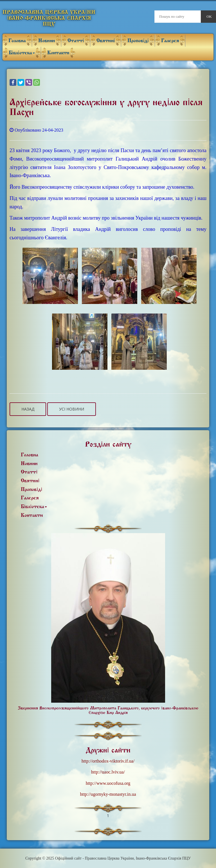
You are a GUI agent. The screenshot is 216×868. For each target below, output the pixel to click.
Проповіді (138, 41)
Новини (47, 41)
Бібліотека (22, 53)
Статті (76, 41)
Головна (17, 41)
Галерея (170, 41)
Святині (106, 41)
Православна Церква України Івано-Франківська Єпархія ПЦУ (49, 18)
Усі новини (72, 409)
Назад (28, 409)
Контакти (58, 53)
